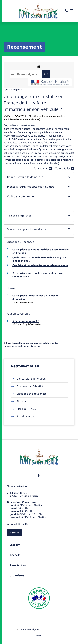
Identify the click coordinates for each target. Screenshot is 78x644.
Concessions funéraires (28, 379)
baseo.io (35, 346)
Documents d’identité (27, 386)
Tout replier (43, 169)
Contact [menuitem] (39, 635)
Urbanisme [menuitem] (16, 575)
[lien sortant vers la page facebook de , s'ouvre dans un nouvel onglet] (39, 475)
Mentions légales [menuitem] (30, 629)
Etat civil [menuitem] (14, 545)
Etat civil (19, 401)
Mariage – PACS (23, 409)
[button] (39, 177)
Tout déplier (65, 169)
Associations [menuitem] (17, 565)
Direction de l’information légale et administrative (32, 343)
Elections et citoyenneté (29, 394)
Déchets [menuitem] (14, 555)
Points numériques (26, 321)
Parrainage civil (23, 416)
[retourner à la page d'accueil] (38, 11)
